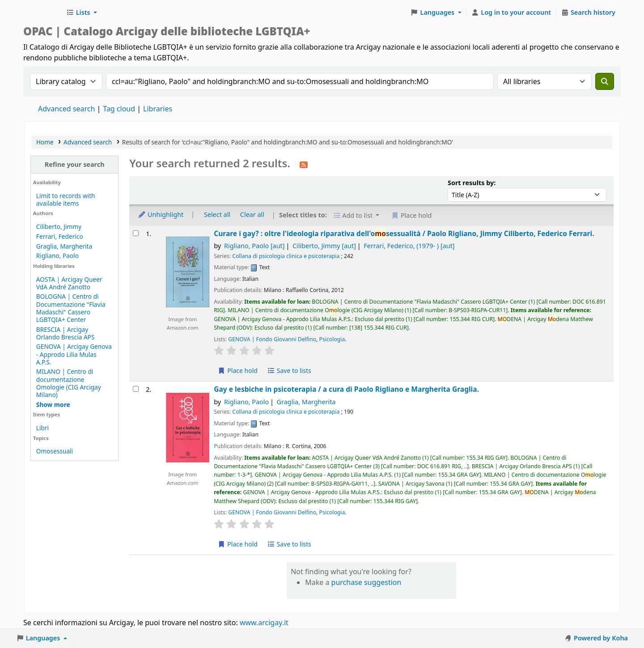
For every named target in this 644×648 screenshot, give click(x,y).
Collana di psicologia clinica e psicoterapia (286, 256)
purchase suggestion (366, 582)
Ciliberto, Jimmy (59, 227)
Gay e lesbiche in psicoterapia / (346, 389)
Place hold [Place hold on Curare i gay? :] (238, 371)
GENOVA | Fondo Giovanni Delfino (272, 339)
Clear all (252, 214)
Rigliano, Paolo (57, 256)
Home (45, 142)
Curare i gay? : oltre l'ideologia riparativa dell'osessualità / (404, 234)
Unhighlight (161, 214)
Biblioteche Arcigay (43, 13)
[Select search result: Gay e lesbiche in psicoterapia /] (136, 389)
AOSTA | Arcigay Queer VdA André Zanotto (69, 283)
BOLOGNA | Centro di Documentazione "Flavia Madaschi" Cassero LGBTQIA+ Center (71, 308)
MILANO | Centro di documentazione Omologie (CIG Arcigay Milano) (69, 383)
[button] (82, 13)
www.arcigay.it (264, 623)
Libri (42, 428)
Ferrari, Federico (60, 236)
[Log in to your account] (511, 13)
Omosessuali (55, 451)
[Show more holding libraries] (53, 404)
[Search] (605, 81)
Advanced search (66, 109)
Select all (217, 214)
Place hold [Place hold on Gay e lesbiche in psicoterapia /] (238, 544)
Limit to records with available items (66, 199)
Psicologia (332, 339)
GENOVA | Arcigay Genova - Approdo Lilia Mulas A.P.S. (74, 354)
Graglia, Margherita (64, 246)
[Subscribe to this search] (304, 164)
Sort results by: (472, 183)
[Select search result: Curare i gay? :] (136, 233)
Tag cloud (119, 109)
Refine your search (75, 164)
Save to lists (289, 371)
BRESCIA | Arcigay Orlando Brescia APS (66, 333)
